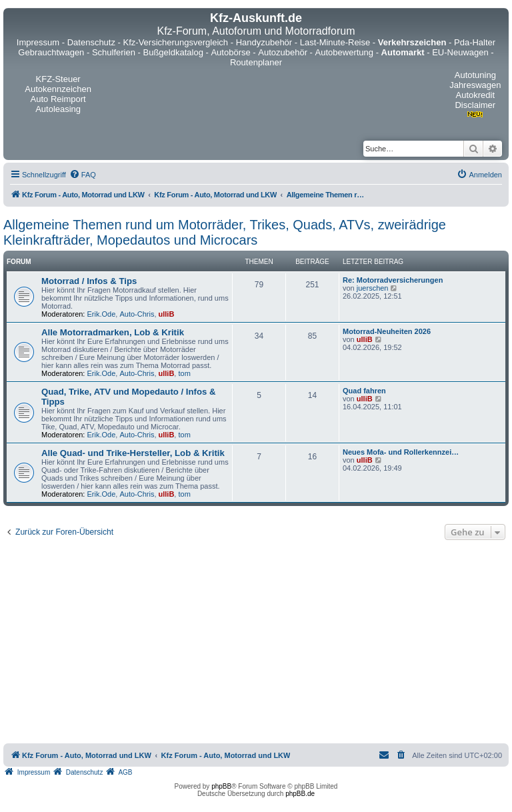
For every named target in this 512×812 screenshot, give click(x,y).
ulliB (167, 314)
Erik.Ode (102, 314)
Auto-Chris (137, 314)
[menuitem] (83, 175)
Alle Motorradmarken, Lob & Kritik (113, 332)
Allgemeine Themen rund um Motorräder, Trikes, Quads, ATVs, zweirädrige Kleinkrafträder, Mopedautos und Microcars (225, 232)
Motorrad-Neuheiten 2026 (387, 331)
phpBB (221, 786)
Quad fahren (364, 391)
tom (184, 373)
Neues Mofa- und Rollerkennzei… (401, 452)
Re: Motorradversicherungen (393, 280)
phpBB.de (300, 794)
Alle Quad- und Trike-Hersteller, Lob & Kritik (133, 453)
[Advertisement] (256, 643)
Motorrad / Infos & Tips (89, 281)
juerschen (373, 288)
